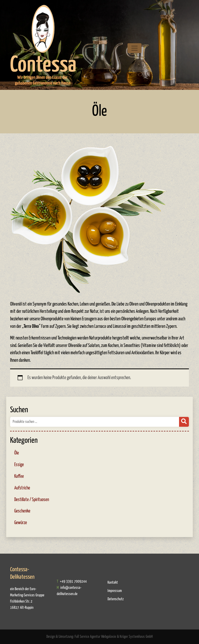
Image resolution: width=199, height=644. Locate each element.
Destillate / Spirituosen (32, 500)
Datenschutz (116, 599)
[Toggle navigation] (134, 48)
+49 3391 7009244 (73, 581)
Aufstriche (22, 488)
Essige (19, 465)
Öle (17, 453)
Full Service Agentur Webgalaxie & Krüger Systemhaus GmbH (114, 637)
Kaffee (19, 476)
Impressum (115, 591)
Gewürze (21, 523)
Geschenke (22, 511)
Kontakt (113, 583)
